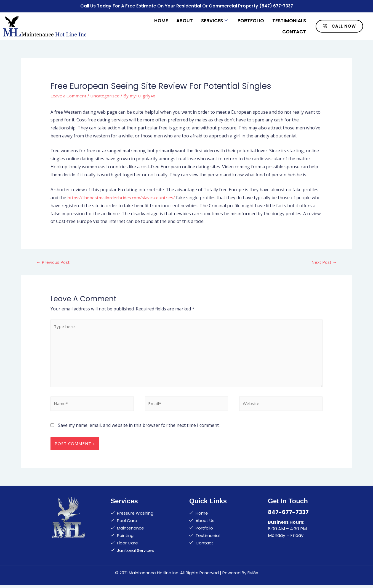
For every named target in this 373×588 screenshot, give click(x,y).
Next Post (324, 262)
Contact (294, 31)
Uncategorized (106, 95)
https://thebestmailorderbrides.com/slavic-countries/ (122, 197)
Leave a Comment (69, 95)
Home (161, 20)
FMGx (253, 576)
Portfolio (251, 20)
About (185, 20)
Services (214, 20)
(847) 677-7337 (276, 6)
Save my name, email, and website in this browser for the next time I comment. (139, 429)
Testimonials (289, 20)
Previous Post (53, 262)
